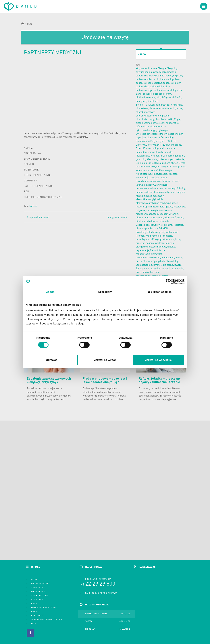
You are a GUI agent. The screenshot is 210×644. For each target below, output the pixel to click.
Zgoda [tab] (50, 292)
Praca (34, 604)
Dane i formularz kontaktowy (101, 593)
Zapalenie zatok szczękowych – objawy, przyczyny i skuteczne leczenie (49, 382)
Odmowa (52, 360)
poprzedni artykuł (38, 217)
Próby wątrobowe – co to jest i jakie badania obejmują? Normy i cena (105, 382)
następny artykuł (117, 217)
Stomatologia (38, 588)
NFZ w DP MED (38, 592)
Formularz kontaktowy (44, 608)
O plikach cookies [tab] (160, 292)
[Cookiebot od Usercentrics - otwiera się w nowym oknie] (168, 281)
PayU (34, 624)
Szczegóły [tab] (105, 292)
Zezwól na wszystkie (158, 360)
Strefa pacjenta (40, 596)
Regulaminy (37, 616)
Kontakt (35, 612)
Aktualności (38, 600)
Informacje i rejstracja (98, 579)
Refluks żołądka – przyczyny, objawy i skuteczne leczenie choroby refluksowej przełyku (161, 382)
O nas (34, 580)
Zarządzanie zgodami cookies (46, 620)
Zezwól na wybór (105, 360)
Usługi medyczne (40, 584)
